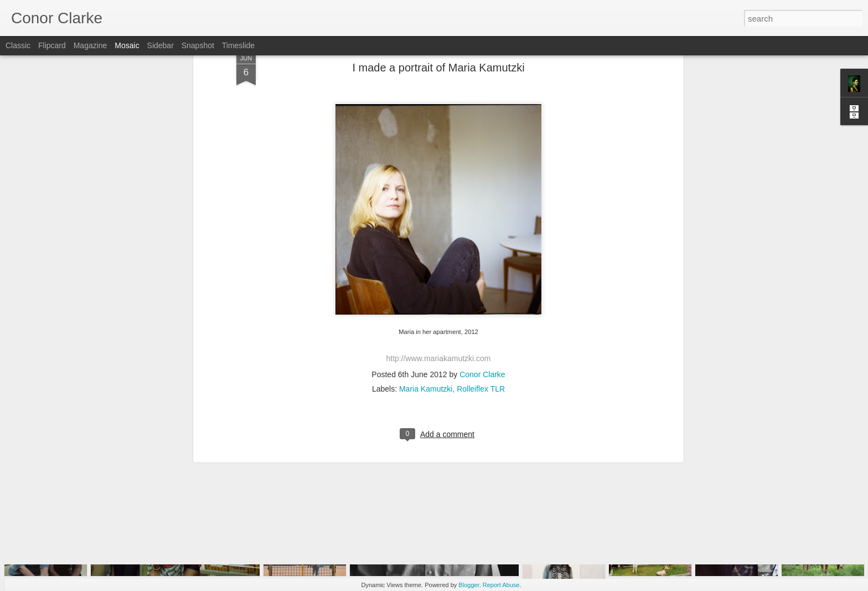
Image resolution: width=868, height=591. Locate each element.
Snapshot (198, 45)
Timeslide (238, 45)
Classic (18, 45)
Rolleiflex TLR (481, 300)
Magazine (91, 45)
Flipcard (52, 45)
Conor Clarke (482, 285)
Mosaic (127, 45)
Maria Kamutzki (426, 300)
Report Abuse (501, 585)
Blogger (469, 585)
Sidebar (161, 45)
